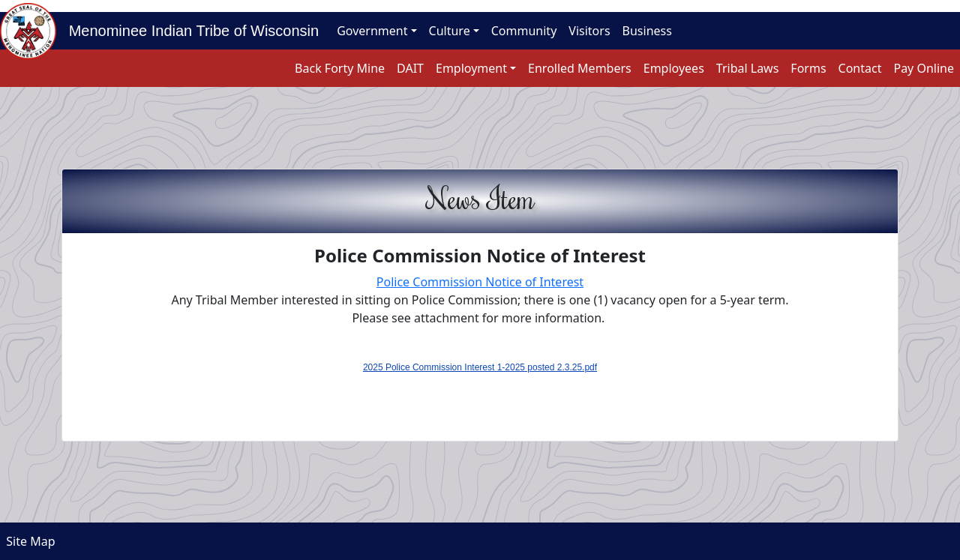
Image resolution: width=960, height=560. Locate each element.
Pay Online (924, 68)
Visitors (589, 31)
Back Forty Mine (340, 68)
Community (524, 31)
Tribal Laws (748, 68)
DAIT (410, 68)
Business (647, 31)
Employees (674, 68)
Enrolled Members (580, 68)
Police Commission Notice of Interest (480, 282)
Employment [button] (471, 68)
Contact (860, 68)
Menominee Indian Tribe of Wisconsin (187, 31)
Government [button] (372, 31)
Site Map (28, 541)
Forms (808, 68)
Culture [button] (450, 31)
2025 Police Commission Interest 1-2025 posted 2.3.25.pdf (480, 367)
